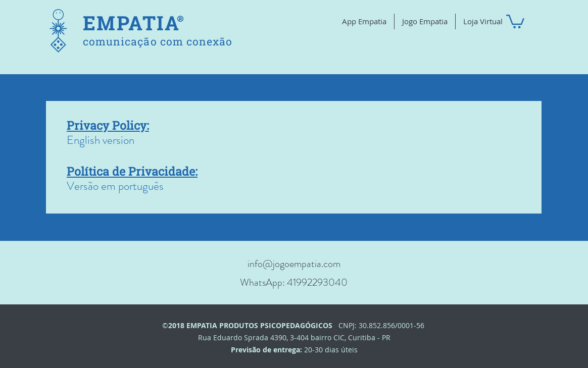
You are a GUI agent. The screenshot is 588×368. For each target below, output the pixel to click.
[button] (515, 21)
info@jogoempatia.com (294, 264)
